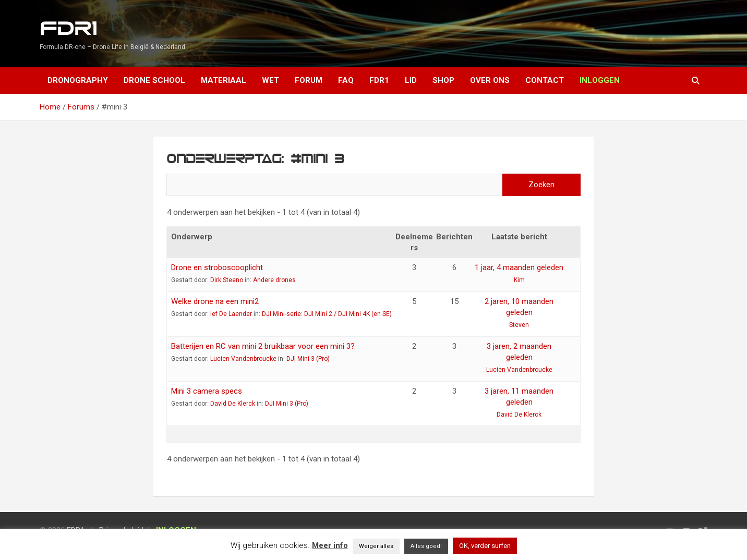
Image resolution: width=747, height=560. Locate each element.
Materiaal (224, 80)
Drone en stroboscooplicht (217, 267)
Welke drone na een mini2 (215, 301)
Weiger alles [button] (376, 546)
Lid (411, 80)
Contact (545, 80)
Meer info (330, 545)
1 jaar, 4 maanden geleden (519, 267)
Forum (309, 80)
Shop (443, 80)
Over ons (490, 80)
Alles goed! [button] (426, 546)
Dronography (78, 80)
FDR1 (68, 29)
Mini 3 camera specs (207, 391)
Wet (270, 80)
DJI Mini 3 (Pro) (308, 359)
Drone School (154, 80)
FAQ (346, 80)
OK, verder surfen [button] (485, 546)
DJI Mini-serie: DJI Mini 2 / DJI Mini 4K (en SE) (327, 314)
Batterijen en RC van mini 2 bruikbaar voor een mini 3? (263, 346)
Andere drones (274, 280)
